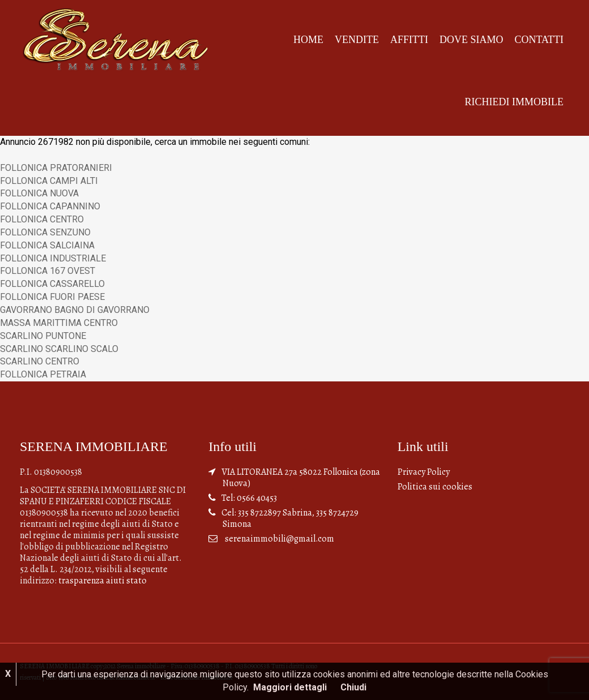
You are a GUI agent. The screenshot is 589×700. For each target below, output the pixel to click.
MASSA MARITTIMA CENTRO (59, 323)
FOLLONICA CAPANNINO (50, 206)
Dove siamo (471, 40)
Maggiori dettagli (290, 687)
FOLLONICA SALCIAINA (47, 245)
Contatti (539, 40)
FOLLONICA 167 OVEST (48, 271)
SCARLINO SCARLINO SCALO (59, 349)
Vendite (357, 40)
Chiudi (353, 687)
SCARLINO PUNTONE (43, 336)
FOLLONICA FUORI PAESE (52, 297)
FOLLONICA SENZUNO (45, 232)
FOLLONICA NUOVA (39, 193)
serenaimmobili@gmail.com (279, 539)
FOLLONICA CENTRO (42, 219)
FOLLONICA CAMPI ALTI (49, 181)
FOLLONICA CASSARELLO (52, 284)
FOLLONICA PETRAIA (43, 374)
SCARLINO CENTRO (40, 361)
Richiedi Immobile (514, 102)
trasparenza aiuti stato (103, 581)
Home (308, 40)
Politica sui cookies (435, 487)
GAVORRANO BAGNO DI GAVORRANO (75, 310)
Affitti (409, 40)
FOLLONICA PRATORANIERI (56, 168)
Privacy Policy (424, 472)
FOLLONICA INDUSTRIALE (53, 258)
